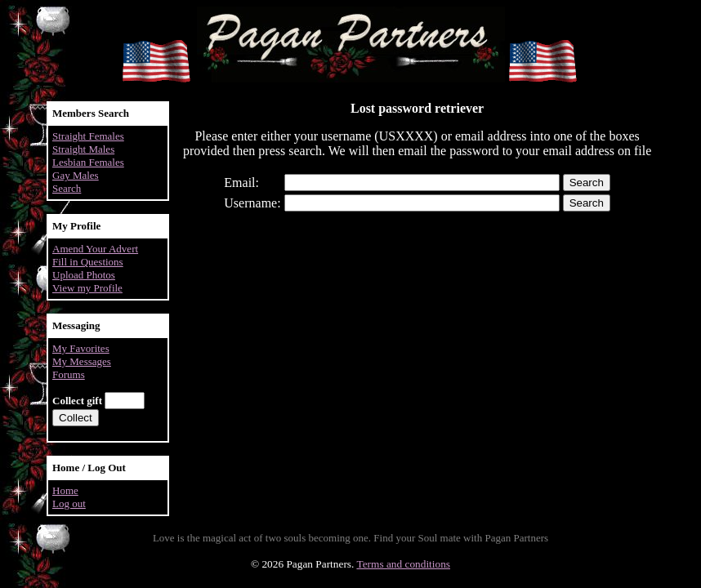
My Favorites (81, 348)
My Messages (82, 361)
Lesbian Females (88, 162)
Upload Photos (84, 275)
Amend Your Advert (95, 249)
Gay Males (76, 175)
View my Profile (87, 288)
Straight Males (83, 149)
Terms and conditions (403, 564)
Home (65, 490)
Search (67, 188)
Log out (69, 503)
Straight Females (88, 136)
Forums (69, 374)
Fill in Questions (88, 262)
